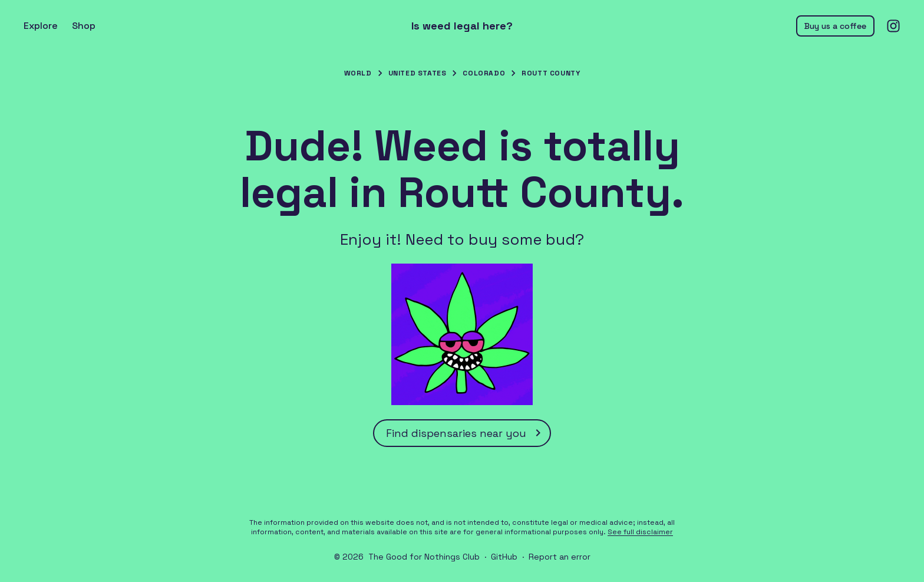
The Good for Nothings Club (424, 557)
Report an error (560, 557)
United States (418, 73)
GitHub (504, 557)
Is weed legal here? (462, 26)
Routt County (551, 73)
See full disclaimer (640, 532)
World (358, 73)
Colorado (484, 73)
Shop (84, 26)
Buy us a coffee (835, 26)
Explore (41, 26)
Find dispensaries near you (466, 433)
